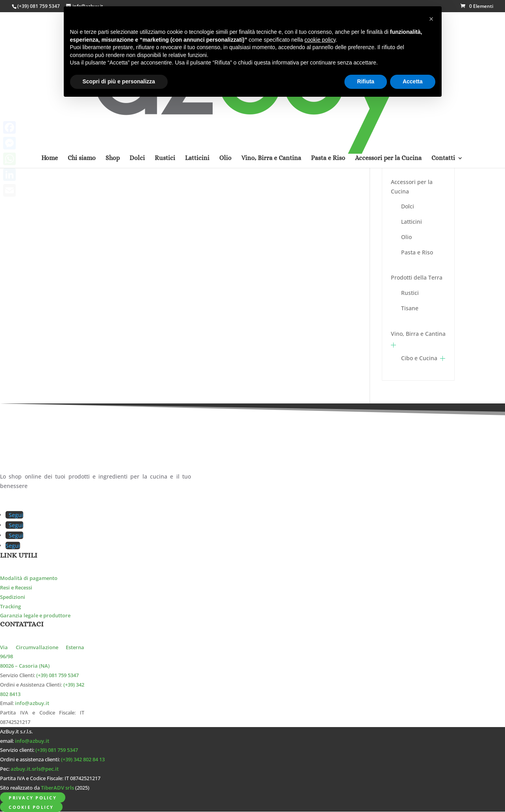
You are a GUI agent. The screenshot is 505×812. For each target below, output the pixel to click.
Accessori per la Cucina (412, 187)
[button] (431, 19)
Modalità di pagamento (29, 578)
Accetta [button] (413, 81)
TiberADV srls (57, 788)
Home (50, 56)
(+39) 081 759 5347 (39, 6)
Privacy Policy (32, 797)
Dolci (408, 206)
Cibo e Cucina (419, 358)
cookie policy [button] (320, 40)
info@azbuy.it (32, 703)
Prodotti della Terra (417, 277)
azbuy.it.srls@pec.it (35, 769)
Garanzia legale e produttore (35, 616)
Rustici (410, 293)
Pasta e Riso (417, 252)
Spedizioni (13, 597)
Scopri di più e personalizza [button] (119, 81)
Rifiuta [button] (366, 81)
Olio (406, 237)
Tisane (410, 308)
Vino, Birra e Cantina (418, 334)
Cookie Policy (31, 807)
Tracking (10, 607)
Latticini (412, 222)
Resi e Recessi (16, 588)
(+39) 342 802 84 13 (83, 760)
